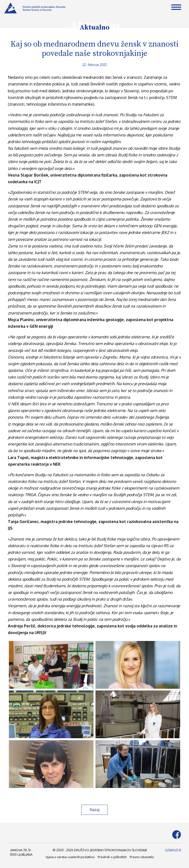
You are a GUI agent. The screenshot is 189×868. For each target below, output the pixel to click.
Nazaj (94, 810)
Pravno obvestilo (142, 857)
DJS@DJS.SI (173, 850)
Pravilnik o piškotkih (112, 857)
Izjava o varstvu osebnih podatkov (70, 857)
